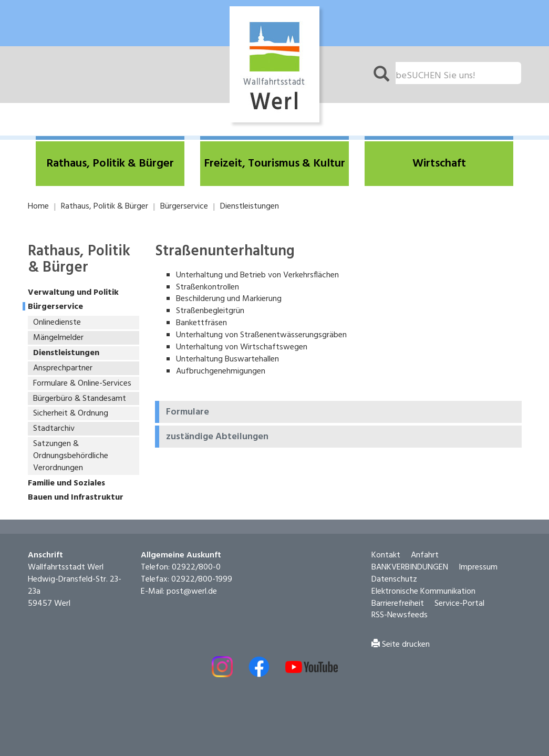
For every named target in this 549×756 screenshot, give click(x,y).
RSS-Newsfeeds (400, 615)
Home (38, 206)
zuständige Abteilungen (217, 437)
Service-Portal (459, 604)
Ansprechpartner (63, 368)
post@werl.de (192, 592)
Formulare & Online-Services (82, 384)
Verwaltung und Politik (73, 293)
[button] (110, 164)
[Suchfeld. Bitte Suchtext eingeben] (458, 73)
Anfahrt (425, 555)
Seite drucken (401, 645)
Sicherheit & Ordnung (71, 413)
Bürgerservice (184, 206)
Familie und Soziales (66, 484)
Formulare (188, 412)
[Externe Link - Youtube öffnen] (312, 667)
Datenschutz (394, 579)
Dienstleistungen (250, 206)
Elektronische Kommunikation (423, 592)
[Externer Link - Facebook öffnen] (259, 667)
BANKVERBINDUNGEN (410, 567)
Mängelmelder (58, 338)
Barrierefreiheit (398, 604)
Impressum (478, 567)
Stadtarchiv (54, 429)
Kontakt (386, 555)
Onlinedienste (57, 323)
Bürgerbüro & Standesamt (80, 399)
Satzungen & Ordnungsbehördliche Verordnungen (71, 456)
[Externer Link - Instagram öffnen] (222, 667)
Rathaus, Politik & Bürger (105, 206)
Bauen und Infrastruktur (76, 498)
